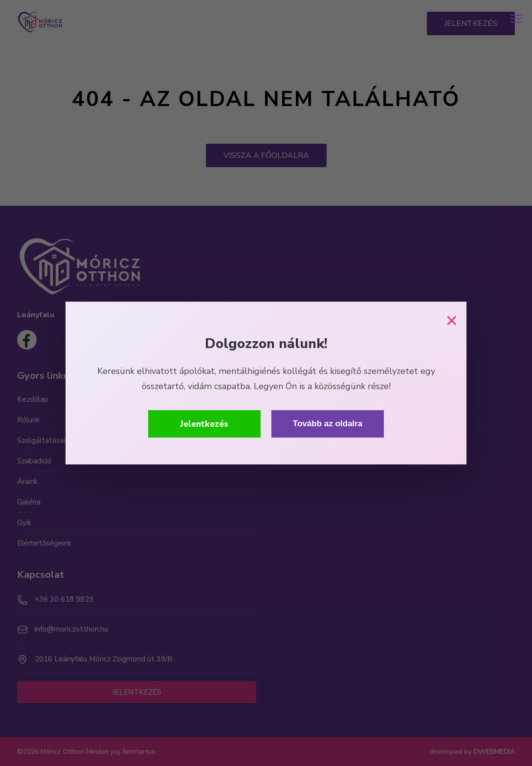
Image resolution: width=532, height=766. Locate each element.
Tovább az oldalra (328, 424)
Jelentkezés (204, 424)
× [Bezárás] (452, 321)
